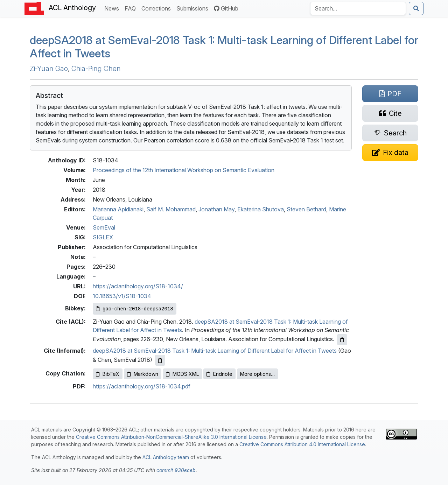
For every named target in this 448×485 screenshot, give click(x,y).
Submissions (194, 8)
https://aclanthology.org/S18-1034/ (138, 286)
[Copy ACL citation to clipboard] (342, 340)
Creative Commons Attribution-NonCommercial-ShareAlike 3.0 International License (171, 437)
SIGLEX (103, 237)
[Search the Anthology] (358, 8)
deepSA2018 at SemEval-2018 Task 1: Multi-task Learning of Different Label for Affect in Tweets (215, 351)
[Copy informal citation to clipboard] (160, 360)
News (113, 8)
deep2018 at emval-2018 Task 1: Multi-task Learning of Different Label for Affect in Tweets (224, 47)
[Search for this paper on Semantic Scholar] (390, 133)
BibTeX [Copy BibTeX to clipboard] (108, 374)
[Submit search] (416, 8)
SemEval (104, 227)
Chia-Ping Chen (96, 69)
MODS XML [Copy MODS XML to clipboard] (182, 374)
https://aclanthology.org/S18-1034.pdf (142, 386)
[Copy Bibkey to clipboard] (135, 309)
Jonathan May (216, 209)
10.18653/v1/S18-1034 (122, 296)
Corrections (157, 8)
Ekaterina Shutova (261, 209)
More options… (257, 374)
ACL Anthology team (166, 457)
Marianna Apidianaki (118, 209)
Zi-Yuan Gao (49, 69)
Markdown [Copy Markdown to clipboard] (143, 374)
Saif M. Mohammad (171, 209)
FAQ (132, 8)
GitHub (226, 8)
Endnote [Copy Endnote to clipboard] (219, 374)
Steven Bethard (306, 209)
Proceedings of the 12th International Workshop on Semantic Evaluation (184, 170)
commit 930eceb (176, 470)
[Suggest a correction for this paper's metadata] (390, 153)
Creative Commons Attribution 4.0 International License (302, 444)
